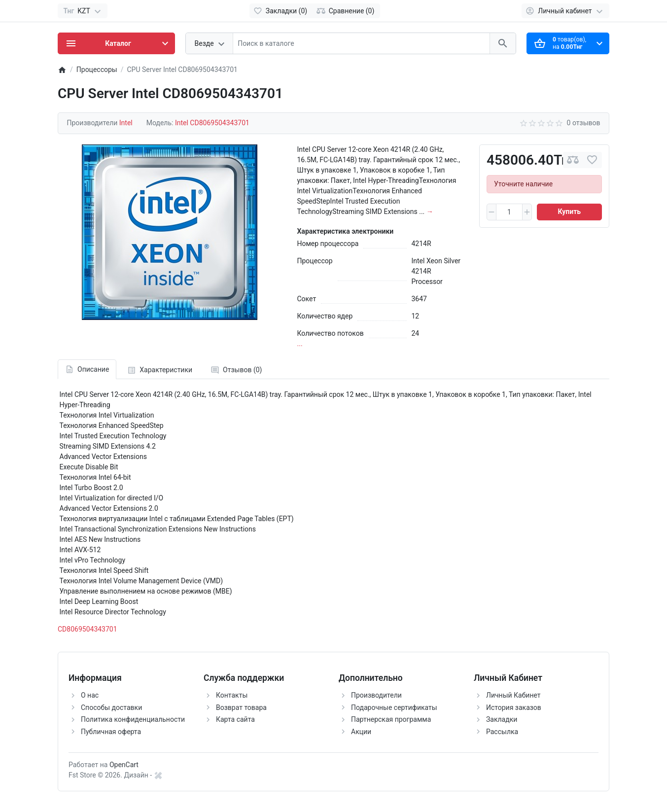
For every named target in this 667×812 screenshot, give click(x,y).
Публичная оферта (111, 732)
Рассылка (502, 732)
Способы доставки (111, 707)
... (300, 344)
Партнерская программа (391, 719)
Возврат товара (241, 707)
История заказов (514, 707)
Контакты (232, 695)
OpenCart (124, 765)
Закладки (502, 719)
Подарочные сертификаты (394, 707)
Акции (361, 732)
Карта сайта (235, 719)
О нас (90, 695)
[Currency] (83, 11)
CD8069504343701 (88, 629)
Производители (376, 695)
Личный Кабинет (513, 695)
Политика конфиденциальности (133, 719)
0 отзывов (584, 123)
